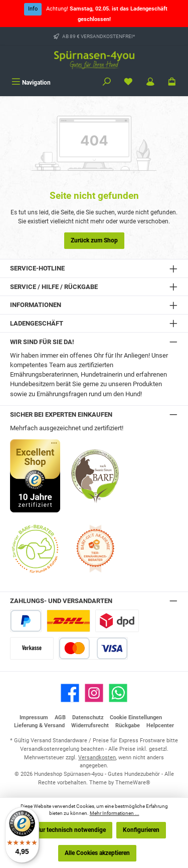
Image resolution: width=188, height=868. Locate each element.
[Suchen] (107, 83)
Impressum (34, 717)
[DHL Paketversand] (68, 621)
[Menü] (31, 83)
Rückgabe (128, 726)
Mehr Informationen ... (115, 813)
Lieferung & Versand (39, 726)
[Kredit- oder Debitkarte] (93, 648)
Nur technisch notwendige (71, 830)
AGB (60, 717)
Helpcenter (160, 726)
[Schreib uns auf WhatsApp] (118, 693)
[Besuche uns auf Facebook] (70, 693)
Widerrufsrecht (90, 726)
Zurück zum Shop (94, 240)
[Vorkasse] (32, 648)
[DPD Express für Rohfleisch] (117, 621)
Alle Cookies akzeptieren (97, 853)
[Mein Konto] (150, 83)
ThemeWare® (133, 783)
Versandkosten (97, 758)
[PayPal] (26, 621)
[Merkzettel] (128, 83)
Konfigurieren (141, 830)
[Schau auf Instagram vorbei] (94, 693)
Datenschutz (88, 717)
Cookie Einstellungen (136, 717)
